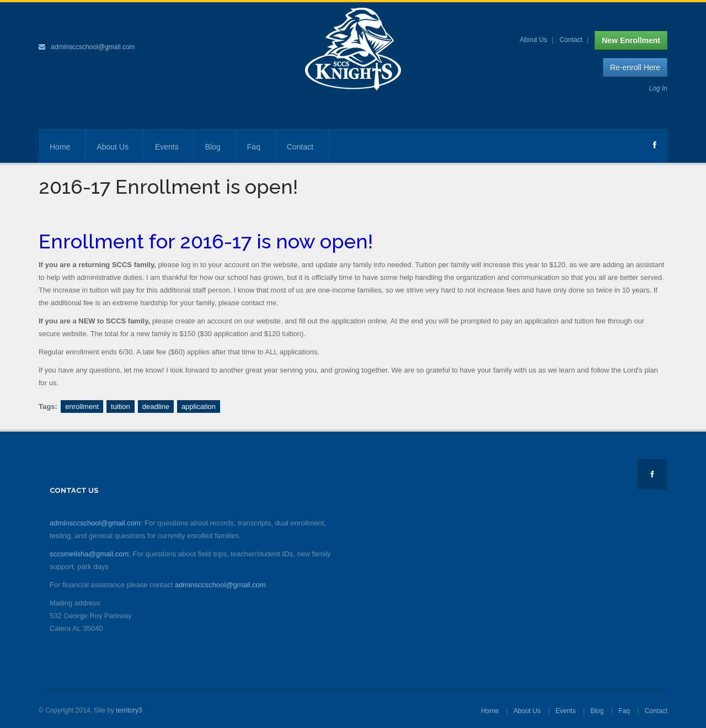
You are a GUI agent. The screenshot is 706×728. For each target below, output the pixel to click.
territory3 (129, 710)
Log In (658, 88)
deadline (156, 406)
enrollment (82, 406)
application (199, 406)
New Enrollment (631, 40)
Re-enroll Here (635, 67)
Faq (254, 147)
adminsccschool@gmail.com (93, 47)
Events (167, 147)
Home (60, 147)
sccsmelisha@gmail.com (89, 554)
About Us (534, 40)
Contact (571, 40)
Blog (213, 147)
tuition (121, 406)
